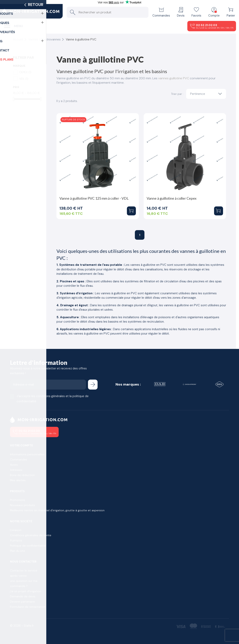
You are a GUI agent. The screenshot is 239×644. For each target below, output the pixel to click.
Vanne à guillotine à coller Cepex (172, 198)
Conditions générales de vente (31, 535)
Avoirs (14, 465)
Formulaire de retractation (28, 607)
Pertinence (207, 94)
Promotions (18, 500)
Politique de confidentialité (28, 546)
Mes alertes (18, 480)
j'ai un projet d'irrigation (26, 591)
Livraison (16, 530)
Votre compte (21, 445)
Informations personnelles (27, 454)
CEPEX (25, 72)
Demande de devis (23, 596)
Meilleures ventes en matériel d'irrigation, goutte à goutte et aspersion (57, 510)
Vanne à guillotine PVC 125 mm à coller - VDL (94, 198)
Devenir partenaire (22, 602)
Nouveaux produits (22, 505)
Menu (18, 26)
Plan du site (18, 551)
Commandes (19, 459)
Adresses (16, 470)
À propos (16, 540)
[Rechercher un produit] (108, 12)
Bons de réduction (22, 475)
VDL (24, 79)
